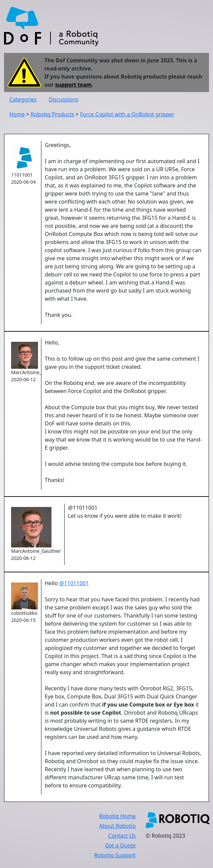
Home (17, 114)
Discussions (64, 99)
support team (74, 85)
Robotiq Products (52, 114)
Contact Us (122, 836)
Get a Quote (120, 845)
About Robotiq (117, 826)
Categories (23, 99)
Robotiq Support (115, 855)
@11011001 (74, 583)
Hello (52, 583)
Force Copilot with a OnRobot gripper (127, 114)
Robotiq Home (117, 816)
